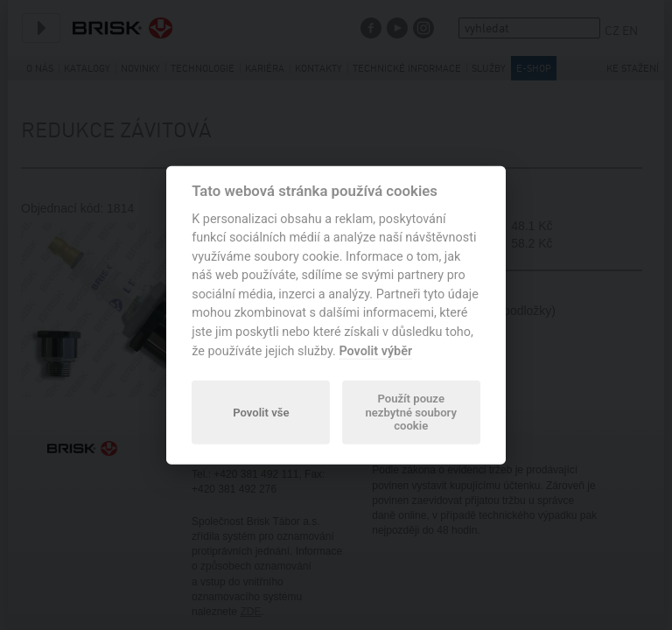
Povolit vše (261, 412)
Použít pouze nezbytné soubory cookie (410, 413)
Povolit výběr (375, 350)
